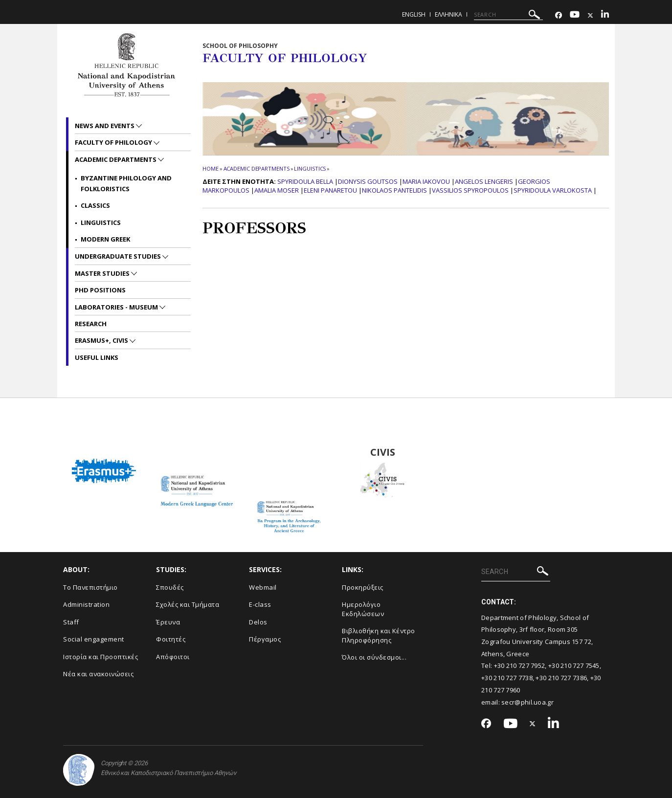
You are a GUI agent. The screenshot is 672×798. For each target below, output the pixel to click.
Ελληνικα (448, 14)
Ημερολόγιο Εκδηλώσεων (363, 609)
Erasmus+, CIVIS (102, 340)
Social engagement (94, 639)
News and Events (105, 126)
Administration (86, 604)
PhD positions (100, 290)
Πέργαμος (265, 639)
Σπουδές (170, 587)
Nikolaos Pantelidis (394, 190)
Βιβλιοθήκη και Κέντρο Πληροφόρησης (379, 635)
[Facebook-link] (559, 15)
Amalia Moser (277, 190)
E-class (260, 604)
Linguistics (310, 168)
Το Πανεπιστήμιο (90, 587)
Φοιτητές (171, 639)
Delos (258, 622)
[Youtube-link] (575, 15)
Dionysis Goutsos (368, 181)
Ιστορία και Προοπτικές (101, 657)
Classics (95, 205)
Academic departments (257, 168)
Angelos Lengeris (484, 181)
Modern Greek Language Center (197, 452)
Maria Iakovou (426, 181)
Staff (71, 622)
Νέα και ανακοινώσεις (98, 674)
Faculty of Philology (114, 142)
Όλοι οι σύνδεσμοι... (374, 657)
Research (91, 324)
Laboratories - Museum (117, 307)
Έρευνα (168, 622)
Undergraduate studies (119, 256)
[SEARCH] (508, 15)
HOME (211, 168)
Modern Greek (105, 239)
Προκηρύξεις (363, 587)
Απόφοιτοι (173, 657)
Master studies (103, 273)
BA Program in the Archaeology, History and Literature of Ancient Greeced (290, 452)
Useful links (97, 357)
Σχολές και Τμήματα (188, 604)
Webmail (263, 587)
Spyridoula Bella (305, 181)
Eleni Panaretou (330, 190)
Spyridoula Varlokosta (553, 190)
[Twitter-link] (590, 15)
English (414, 14)
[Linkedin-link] (605, 15)
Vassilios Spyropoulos (470, 190)
